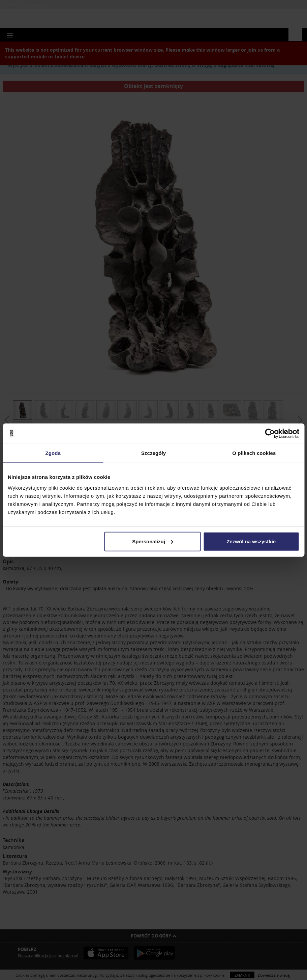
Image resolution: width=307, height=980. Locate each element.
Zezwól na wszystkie (251, 541)
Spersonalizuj (153, 541)
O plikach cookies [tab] (254, 453)
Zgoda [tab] (53, 453)
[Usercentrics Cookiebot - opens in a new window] (270, 434)
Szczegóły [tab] (153, 453)
